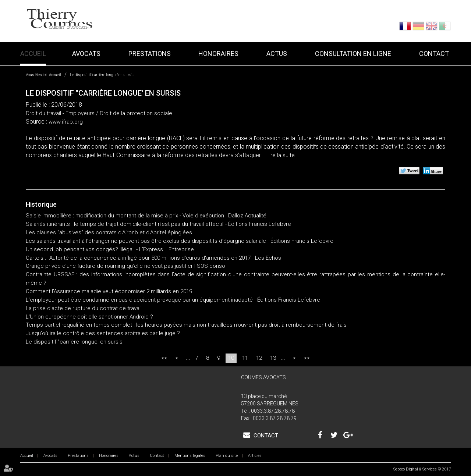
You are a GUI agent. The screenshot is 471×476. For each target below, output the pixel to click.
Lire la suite (281, 155)
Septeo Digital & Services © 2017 (422, 469)
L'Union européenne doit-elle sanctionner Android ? (89, 317)
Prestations (150, 54)
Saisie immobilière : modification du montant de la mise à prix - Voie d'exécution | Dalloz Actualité (146, 216)
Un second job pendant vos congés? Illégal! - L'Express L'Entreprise (110, 249)
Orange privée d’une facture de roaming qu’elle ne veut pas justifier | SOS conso (125, 266)
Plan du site (227, 456)
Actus (277, 54)
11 (245, 358)
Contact (434, 54)
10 (231, 358)
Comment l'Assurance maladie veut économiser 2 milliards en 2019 (109, 291)
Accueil (33, 54)
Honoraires (218, 54)
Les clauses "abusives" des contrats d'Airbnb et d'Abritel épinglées (109, 232)
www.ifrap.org (66, 122)
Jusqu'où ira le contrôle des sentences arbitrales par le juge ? (103, 333)
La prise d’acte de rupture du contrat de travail (84, 308)
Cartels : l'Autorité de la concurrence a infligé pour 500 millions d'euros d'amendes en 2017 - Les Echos (153, 258)
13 (273, 358)
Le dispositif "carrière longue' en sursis (102, 75)
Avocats (86, 54)
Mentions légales (190, 456)
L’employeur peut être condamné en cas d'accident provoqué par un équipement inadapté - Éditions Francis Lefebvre (173, 300)
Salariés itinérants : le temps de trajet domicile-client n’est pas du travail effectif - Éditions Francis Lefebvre (158, 224)
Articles (255, 456)
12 (259, 358)
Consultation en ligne (353, 54)
